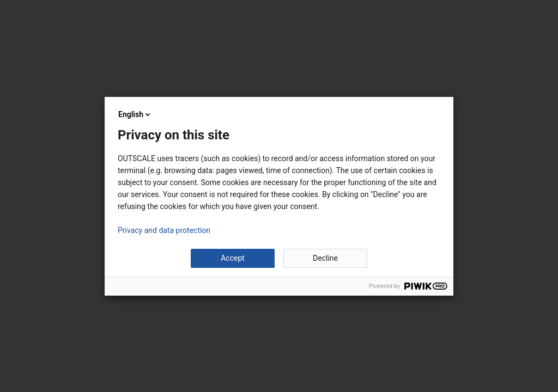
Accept (233, 258)
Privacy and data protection (164, 230)
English (135, 114)
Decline (325, 258)
